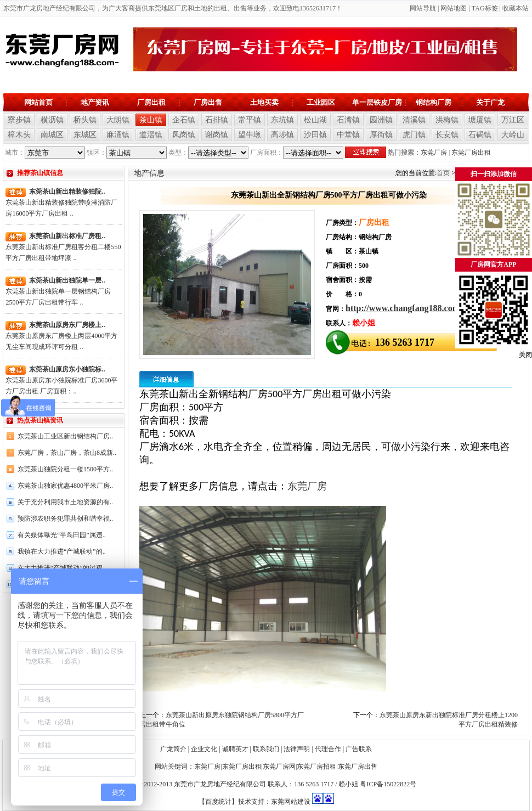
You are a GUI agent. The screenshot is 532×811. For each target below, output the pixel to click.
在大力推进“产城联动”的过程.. (62, 568)
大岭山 (513, 135)
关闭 (525, 355)
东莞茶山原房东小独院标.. (67, 369)
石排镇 (217, 120)
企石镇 (184, 120)
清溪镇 (414, 120)
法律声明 (297, 749)
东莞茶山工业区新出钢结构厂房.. (65, 436)
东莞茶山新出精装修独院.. (67, 192)
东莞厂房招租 (316, 767)
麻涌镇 (118, 135)
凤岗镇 (184, 135)
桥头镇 (85, 120)
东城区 (85, 135)
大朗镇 (118, 120)
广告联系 (359, 749)
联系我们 (266, 749)
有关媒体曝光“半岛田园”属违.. (62, 535)
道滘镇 (151, 135)
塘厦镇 (480, 120)
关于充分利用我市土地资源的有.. (65, 502)
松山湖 (315, 120)
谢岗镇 (217, 135)
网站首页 (38, 102)
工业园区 (321, 102)
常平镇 (250, 120)
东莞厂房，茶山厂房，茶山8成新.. (67, 453)
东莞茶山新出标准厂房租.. (67, 236)
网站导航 (423, 8)
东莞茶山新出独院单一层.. (67, 280)
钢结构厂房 (434, 102)
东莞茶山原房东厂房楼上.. (67, 325)
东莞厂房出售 (358, 767)
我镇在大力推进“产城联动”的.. (62, 551)
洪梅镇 (447, 120)
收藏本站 (516, 8)
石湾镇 (348, 120)
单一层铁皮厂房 (377, 102)
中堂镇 (348, 135)
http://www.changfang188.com (403, 308)
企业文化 (204, 749)
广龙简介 (173, 749)
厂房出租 (151, 102)
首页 (443, 173)
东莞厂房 (434, 153)
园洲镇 (381, 120)
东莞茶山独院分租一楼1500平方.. (65, 469)
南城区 (52, 135)
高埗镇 (282, 135)
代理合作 (328, 749)
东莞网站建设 (291, 802)
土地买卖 (264, 102)
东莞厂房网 (279, 767)
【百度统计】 (218, 802)
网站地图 (454, 8)
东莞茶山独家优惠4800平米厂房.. (65, 486)
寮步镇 (19, 120)
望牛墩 (250, 135)
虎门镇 (414, 135)
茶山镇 (151, 120)
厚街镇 (381, 135)
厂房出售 (208, 102)
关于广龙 (490, 102)
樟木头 (19, 135)
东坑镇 (282, 120)
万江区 (513, 120)
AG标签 (486, 8)
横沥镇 (52, 120)
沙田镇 (315, 135)
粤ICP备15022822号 (388, 784)
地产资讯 (95, 102)
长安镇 (447, 135)
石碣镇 (480, 135)
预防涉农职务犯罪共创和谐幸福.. (65, 519)
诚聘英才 (235, 749)
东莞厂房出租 (471, 153)
